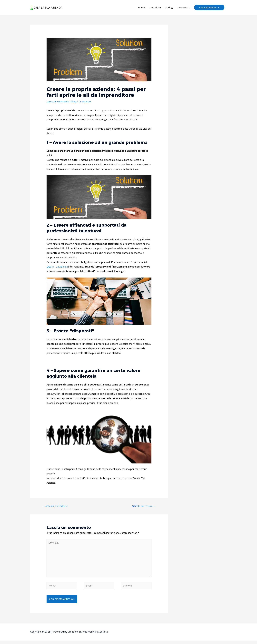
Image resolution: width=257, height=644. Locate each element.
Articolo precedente (56, 506)
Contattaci (183, 7)
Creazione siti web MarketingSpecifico (89, 635)
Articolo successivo (142, 506)
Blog (74, 101)
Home (141, 7)
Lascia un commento (58, 101)
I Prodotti (155, 7)
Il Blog (169, 7)
